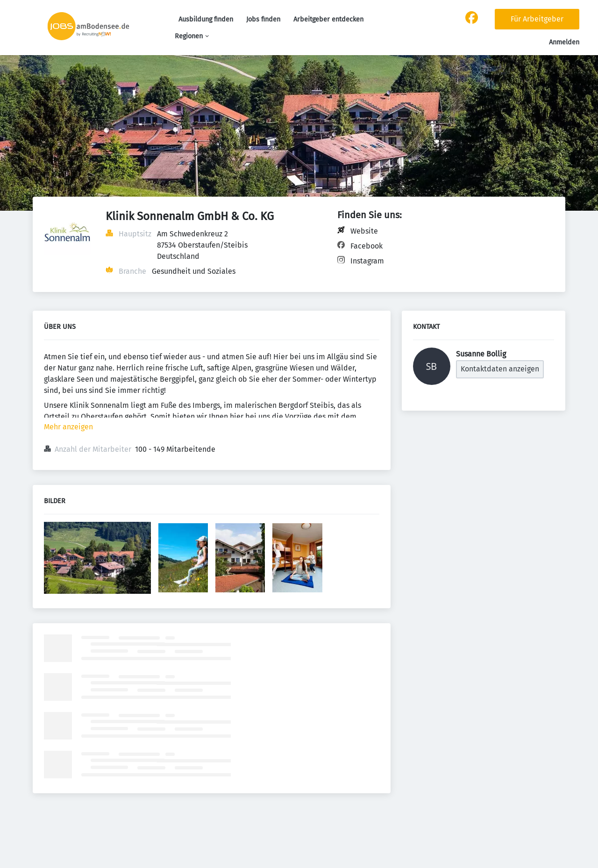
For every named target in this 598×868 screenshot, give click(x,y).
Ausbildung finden (206, 19)
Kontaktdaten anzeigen (500, 369)
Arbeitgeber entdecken (328, 19)
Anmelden (564, 42)
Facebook (367, 246)
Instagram (367, 261)
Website (364, 231)
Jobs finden (263, 19)
